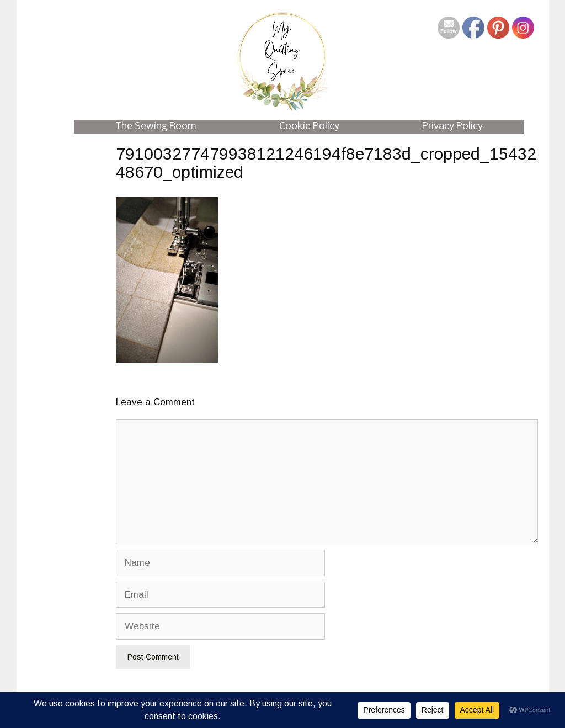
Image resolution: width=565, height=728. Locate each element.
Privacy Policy (452, 127)
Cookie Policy (309, 127)
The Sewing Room (156, 127)
